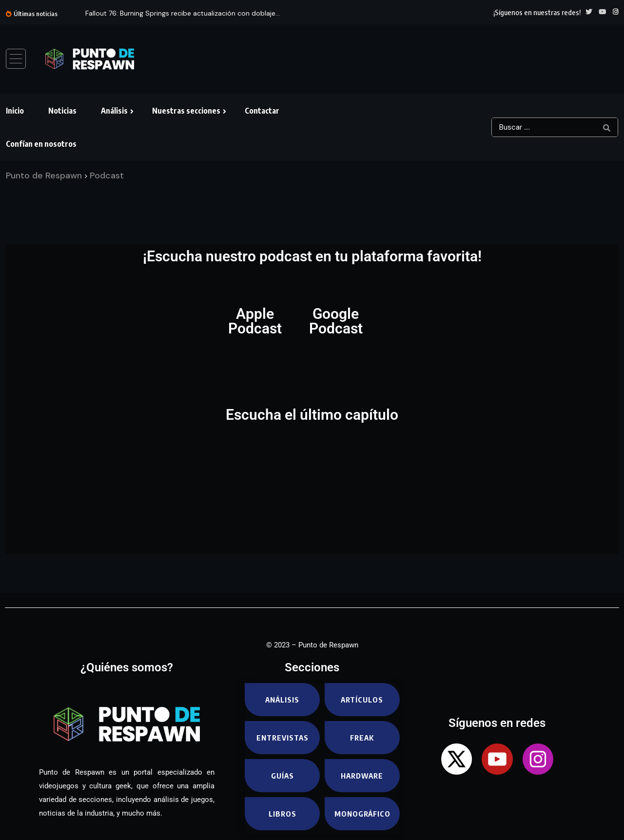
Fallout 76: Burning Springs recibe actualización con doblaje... (183, 13)
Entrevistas (283, 738)
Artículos (362, 700)
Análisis (114, 111)
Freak (362, 738)
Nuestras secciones (186, 111)
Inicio (15, 111)
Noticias (62, 111)
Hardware (362, 776)
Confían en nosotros (41, 144)
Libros (283, 814)
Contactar (262, 111)
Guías (283, 776)
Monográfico (363, 814)
